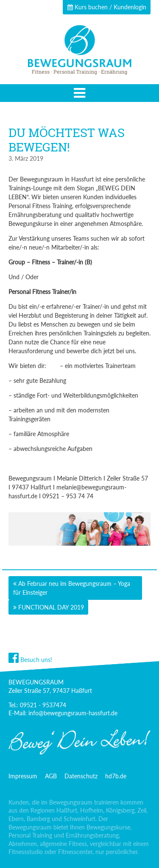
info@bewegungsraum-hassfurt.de (73, 713)
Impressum (23, 776)
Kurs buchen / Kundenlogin (107, 7)
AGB (51, 776)
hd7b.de (116, 776)
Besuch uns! (30, 660)
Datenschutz (81, 776)
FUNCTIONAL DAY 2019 (51, 607)
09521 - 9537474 (43, 705)
